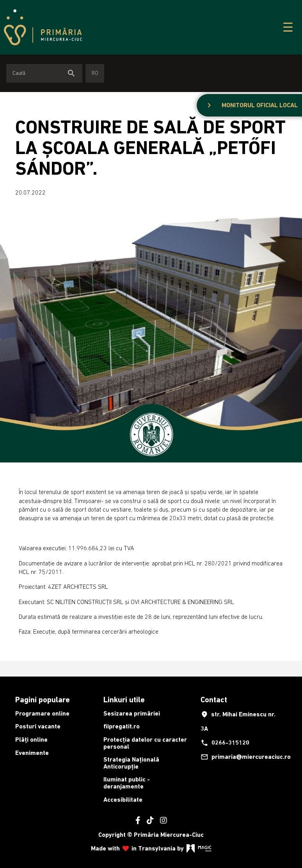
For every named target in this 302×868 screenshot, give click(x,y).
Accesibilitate (123, 800)
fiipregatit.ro (122, 726)
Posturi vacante (38, 726)
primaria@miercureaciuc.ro (242, 757)
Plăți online (31, 740)
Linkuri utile (124, 700)
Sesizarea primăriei (132, 713)
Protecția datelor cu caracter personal (145, 743)
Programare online (42, 713)
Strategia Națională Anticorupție (131, 763)
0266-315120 (225, 743)
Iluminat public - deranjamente (127, 783)
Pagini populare (43, 700)
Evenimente (32, 753)
